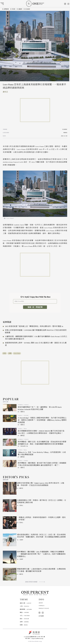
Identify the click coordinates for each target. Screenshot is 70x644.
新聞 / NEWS (24, 625)
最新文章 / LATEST (26, 603)
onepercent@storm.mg (37, 638)
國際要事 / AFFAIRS (26, 609)
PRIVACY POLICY (44, 608)
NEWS (65, 133)
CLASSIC (65, 129)
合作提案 (41, 616)
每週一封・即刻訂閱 (35, 307)
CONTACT (42, 606)
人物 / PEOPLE (24, 606)
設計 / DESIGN (24, 619)
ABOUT (41, 603)
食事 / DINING (24, 622)
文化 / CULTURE (25, 616)
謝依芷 (5, 92)
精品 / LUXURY (24, 612)
